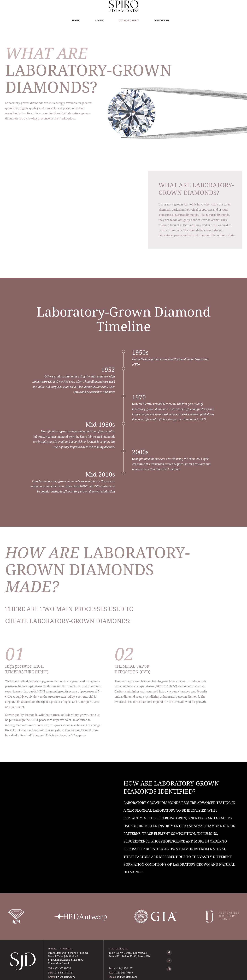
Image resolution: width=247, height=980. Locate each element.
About (99, 20)
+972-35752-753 (62, 968)
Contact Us (161, 20)
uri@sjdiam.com (65, 977)
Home (76, 20)
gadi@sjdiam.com (127, 977)
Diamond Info (129, 20)
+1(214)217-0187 (123, 968)
